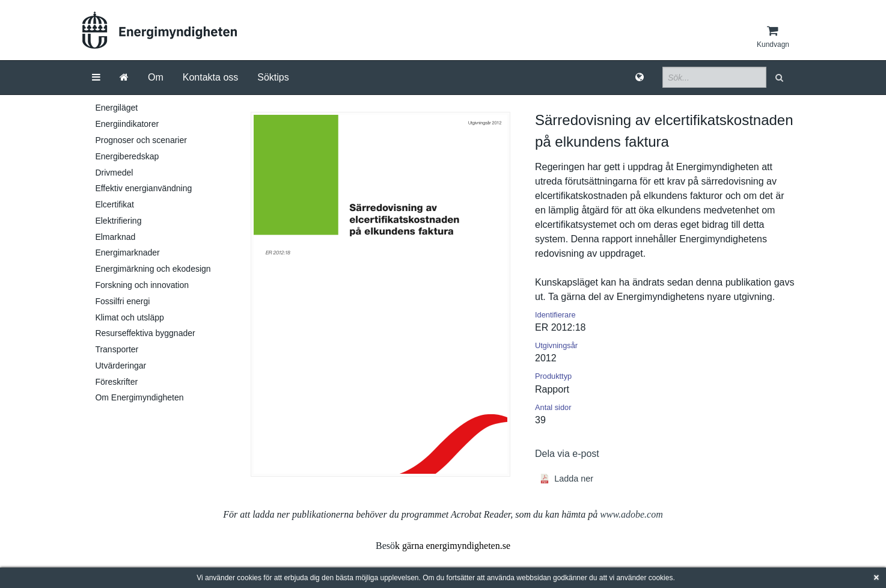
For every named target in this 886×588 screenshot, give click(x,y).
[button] (781, 77)
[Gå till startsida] (124, 78)
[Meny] (96, 78)
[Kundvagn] (773, 37)
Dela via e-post (567, 454)
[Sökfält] (714, 77)
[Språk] (640, 78)
